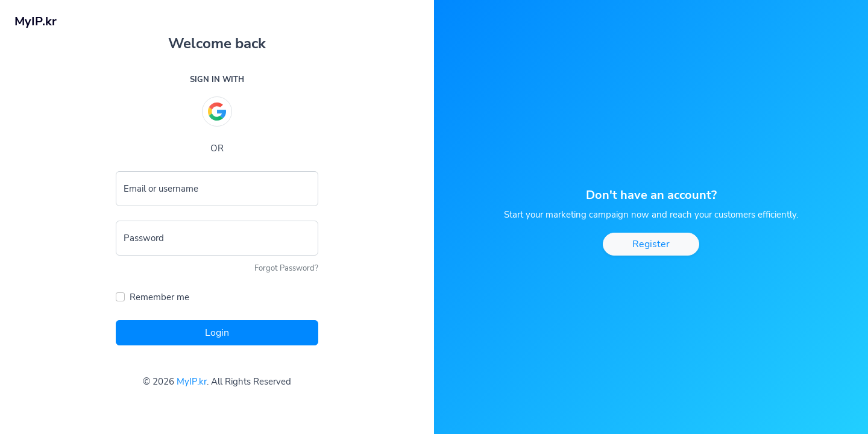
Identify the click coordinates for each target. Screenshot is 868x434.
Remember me (159, 297)
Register (651, 244)
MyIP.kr (192, 382)
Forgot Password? (286, 268)
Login (217, 333)
